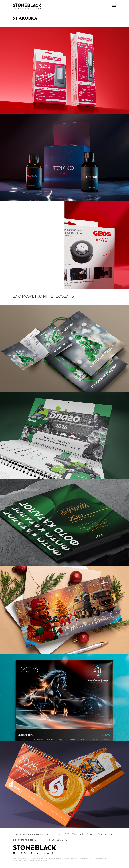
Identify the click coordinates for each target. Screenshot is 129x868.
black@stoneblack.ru (25, 840)
